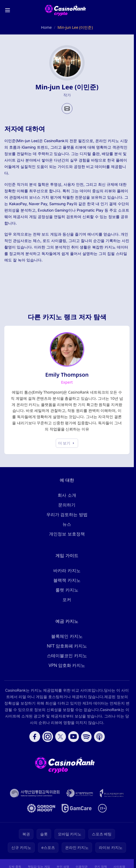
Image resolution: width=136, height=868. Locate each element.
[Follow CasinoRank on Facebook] (35, 737)
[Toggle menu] (8, 10)
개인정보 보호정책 (67, 534)
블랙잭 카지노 (67, 580)
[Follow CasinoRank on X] (61, 737)
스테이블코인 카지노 (67, 656)
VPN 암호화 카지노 (67, 665)
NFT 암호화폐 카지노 (67, 646)
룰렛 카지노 (67, 590)
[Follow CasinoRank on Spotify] (86, 737)
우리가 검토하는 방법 (67, 514)
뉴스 (67, 524)
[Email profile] (67, 108)
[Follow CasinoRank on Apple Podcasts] (99, 737)
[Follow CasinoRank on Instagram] (48, 737)
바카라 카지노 (67, 570)
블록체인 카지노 (67, 636)
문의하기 (67, 505)
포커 (67, 600)
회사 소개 (67, 495)
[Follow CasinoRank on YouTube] (74, 737)
